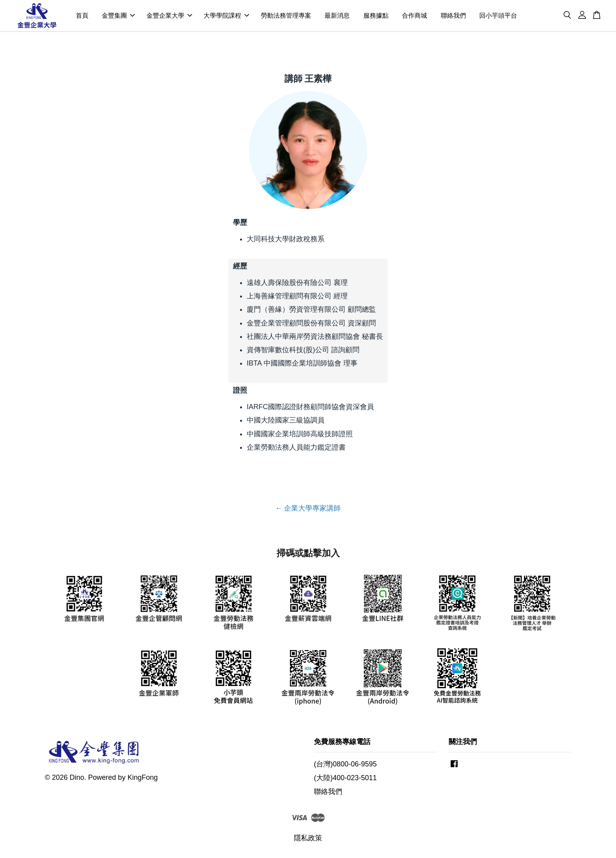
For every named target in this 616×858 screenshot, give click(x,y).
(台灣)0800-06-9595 (345, 766)
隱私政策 (308, 840)
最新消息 (337, 16)
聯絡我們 (453, 16)
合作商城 (414, 16)
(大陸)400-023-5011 (345, 779)
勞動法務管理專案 (286, 16)
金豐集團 (118, 16)
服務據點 (376, 16)
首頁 (82, 16)
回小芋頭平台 (498, 16)
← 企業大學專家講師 (308, 510)
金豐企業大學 (169, 16)
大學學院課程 (226, 16)
